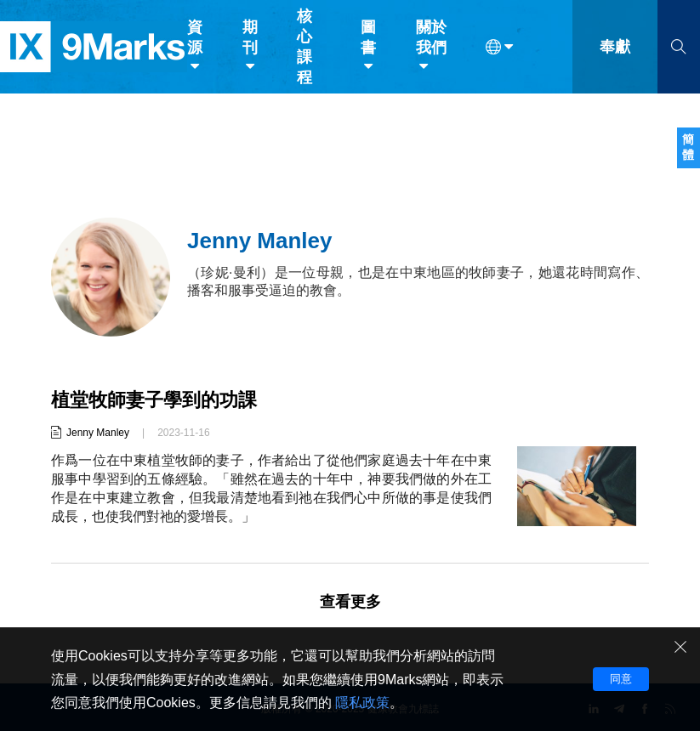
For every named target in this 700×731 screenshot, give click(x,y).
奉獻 (615, 49)
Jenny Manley (98, 433)
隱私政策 (362, 703)
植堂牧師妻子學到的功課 (154, 400)
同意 (621, 679)
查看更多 (350, 602)
